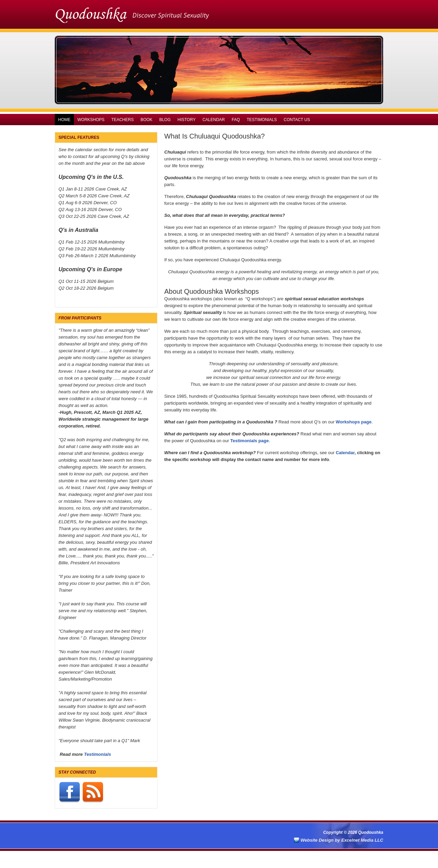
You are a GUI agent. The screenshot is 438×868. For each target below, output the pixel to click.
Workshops (91, 120)
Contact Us (297, 120)
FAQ (236, 120)
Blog (165, 120)
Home (64, 120)
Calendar (214, 120)
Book (147, 120)
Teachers (122, 120)
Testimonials (262, 120)
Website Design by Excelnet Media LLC (342, 840)
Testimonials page (249, 441)
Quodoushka (219, 14)
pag (365, 422)
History (187, 120)
